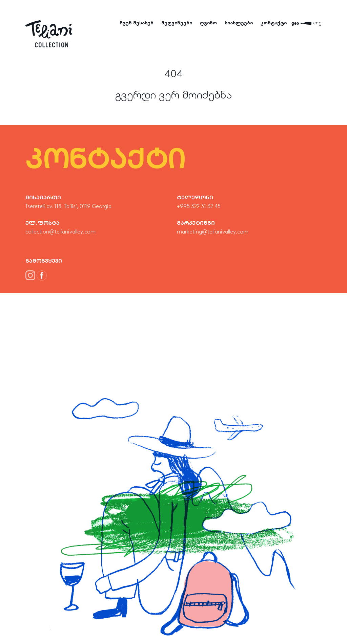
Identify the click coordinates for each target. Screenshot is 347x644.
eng (317, 23)
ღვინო (208, 23)
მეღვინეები (177, 23)
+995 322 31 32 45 (199, 207)
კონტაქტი (274, 23)
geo (295, 23)
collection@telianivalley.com (60, 232)
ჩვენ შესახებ (137, 23)
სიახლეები (239, 23)
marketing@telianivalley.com (213, 232)
